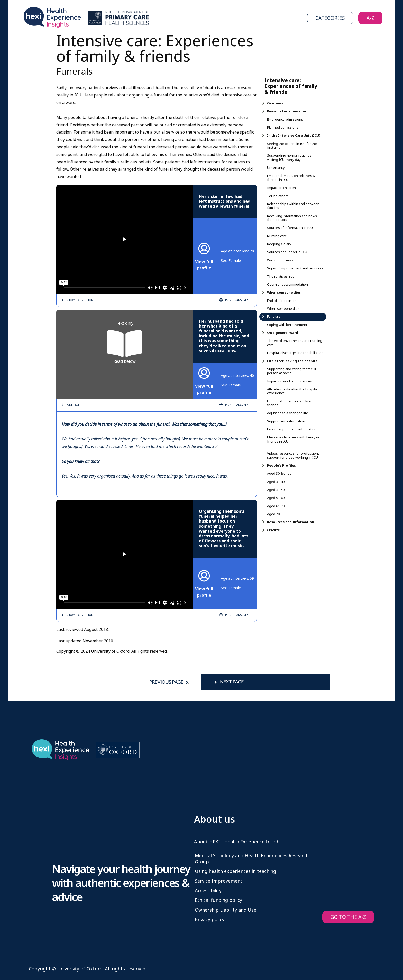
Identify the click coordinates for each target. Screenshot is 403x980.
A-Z (370, 18)
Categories (330, 18)
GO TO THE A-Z (348, 917)
